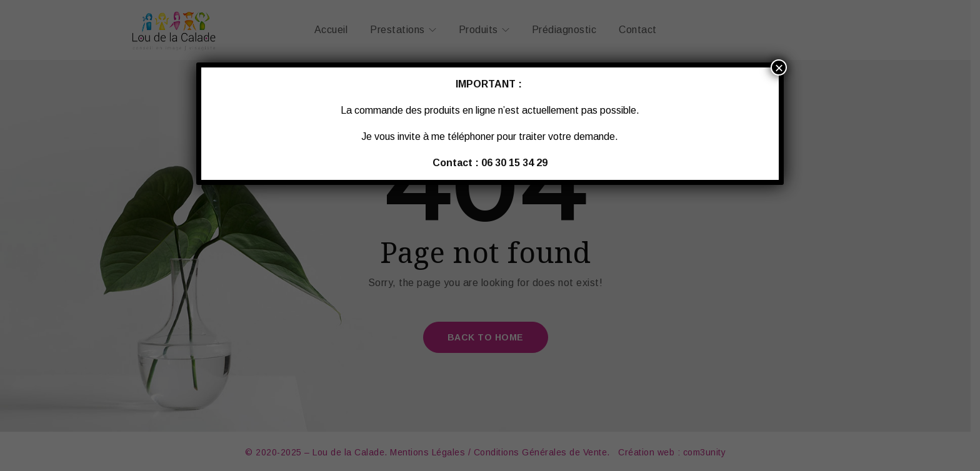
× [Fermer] (779, 67)
